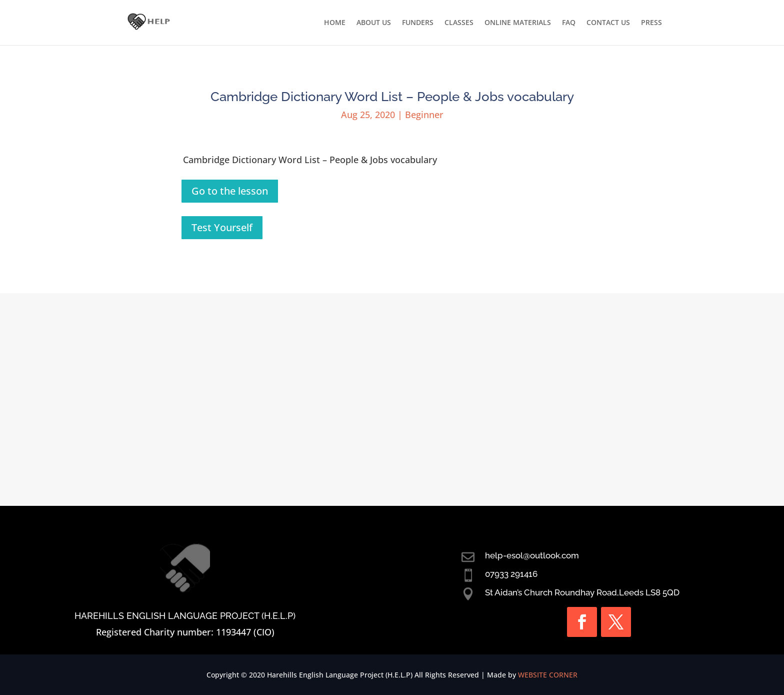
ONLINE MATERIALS (518, 23)
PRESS (651, 23)
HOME (335, 23)
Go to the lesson (230, 191)
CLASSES (459, 23)
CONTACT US (608, 23)
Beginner (424, 115)
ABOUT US (374, 23)
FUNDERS (418, 23)
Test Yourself (222, 227)
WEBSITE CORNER (548, 675)
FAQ (569, 23)
